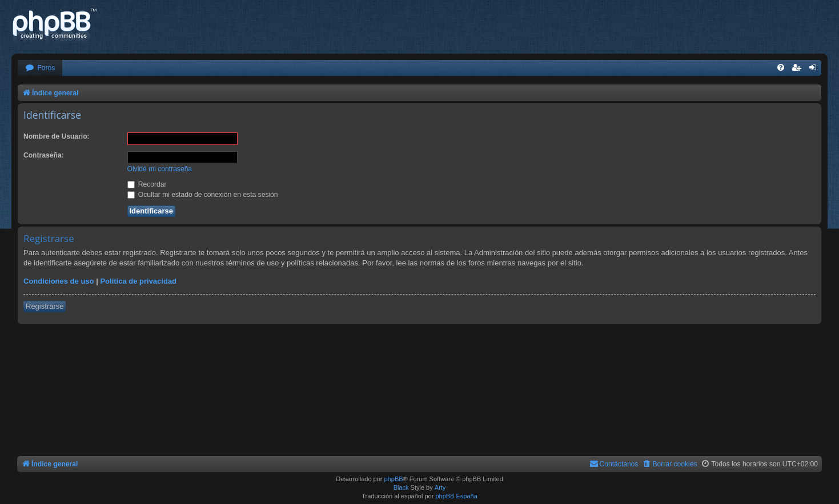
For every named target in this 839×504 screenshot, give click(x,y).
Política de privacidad (138, 281)
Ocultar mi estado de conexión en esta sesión (203, 195)
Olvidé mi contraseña (160, 169)
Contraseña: (44, 155)
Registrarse (45, 306)
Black (401, 487)
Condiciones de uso (59, 281)
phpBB (394, 479)
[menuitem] (40, 68)
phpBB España (456, 496)
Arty (440, 487)
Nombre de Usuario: (57, 136)
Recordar (147, 184)
